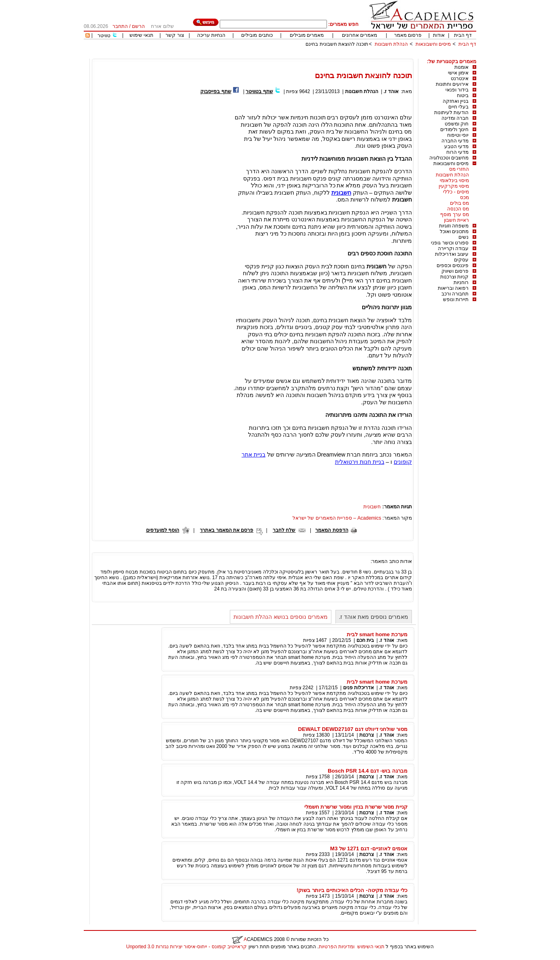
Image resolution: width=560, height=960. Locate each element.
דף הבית (463, 35)
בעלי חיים (458, 107)
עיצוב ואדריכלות (452, 254)
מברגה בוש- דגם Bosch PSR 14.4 (368, 771)
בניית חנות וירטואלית (360, 462)
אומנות (461, 67)
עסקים (461, 260)
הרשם (138, 26)
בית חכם (365, 640)
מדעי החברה (455, 141)
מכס (465, 198)
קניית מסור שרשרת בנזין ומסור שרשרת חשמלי (356, 807)
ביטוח (463, 96)
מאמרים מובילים (307, 35)
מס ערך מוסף (455, 215)
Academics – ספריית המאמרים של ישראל (337, 518)
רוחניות (461, 282)
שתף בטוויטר (259, 91)
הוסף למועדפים (163, 530)
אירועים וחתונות (452, 84)
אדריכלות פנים (358, 688)
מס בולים (459, 203)
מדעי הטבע (456, 147)
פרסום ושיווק (455, 271)
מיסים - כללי (456, 192)
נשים (463, 237)
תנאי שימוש (141, 35)
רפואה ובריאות (453, 288)
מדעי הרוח (457, 152)
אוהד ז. (391, 91)
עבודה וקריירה (453, 248)
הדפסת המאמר (332, 530)
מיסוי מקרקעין (454, 186)
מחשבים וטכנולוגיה (449, 158)
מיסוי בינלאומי (454, 181)
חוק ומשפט (457, 124)
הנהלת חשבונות (391, 44)
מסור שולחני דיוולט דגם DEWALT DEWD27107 (353, 729)
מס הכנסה (458, 209)
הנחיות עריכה (211, 35)
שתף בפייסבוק (216, 91)
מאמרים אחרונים (360, 35)
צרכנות (367, 735)
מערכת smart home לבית (377, 634)
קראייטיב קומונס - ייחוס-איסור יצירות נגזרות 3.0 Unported (187, 947)
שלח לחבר (284, 530)
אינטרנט (460, 79)
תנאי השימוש (371, 947)
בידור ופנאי (457, 90)
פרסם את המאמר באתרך (227, 530)
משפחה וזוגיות (454, 226)
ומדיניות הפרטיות (337, 947)
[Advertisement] (329, 56)
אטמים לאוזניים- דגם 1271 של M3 (369, 848)
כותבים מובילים (257, 35)
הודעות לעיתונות (451, 113)
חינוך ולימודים (454, 130)
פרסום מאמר (408, 35)
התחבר (120, 26)
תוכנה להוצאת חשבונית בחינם (337, 44)
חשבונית (341, 193)
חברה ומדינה (455, 118)
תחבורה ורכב (455, 294)
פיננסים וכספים (453, 265)
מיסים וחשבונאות (433, 44)
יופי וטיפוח (458, 135)
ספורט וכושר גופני (450, 243)
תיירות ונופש (456, 299)
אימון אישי (458, 73)
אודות (439, 35)
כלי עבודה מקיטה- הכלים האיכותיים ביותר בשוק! (352, 890)
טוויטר (104, 36)
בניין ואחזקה (456, 101)
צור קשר (175, 35)
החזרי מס (459, 169)
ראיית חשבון (456, 220)
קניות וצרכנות (454, 277)
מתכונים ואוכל (454, 232)
